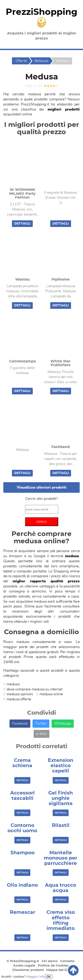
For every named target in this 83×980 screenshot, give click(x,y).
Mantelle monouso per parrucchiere (61, 858)
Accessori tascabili (22, 796)
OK (49, 977)
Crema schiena (22, 763)
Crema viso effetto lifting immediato (61, 920)
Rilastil (61, 825)
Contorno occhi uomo (22, 828)
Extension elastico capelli (61, 766)
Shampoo (22, 853)
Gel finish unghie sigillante (61, 798)
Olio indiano (22, 885)
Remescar (22, 912)
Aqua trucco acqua (61, 888)
